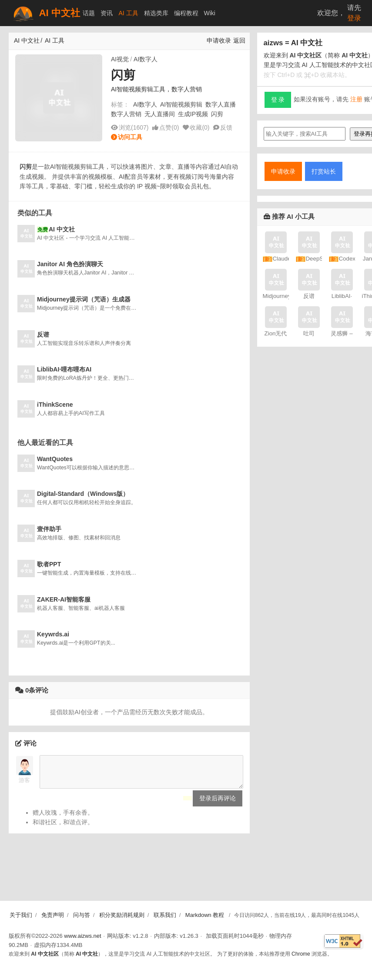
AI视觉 (120, 59)
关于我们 (21, 915)
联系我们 (165, 915)
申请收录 (219, 40)
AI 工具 (128, 13)
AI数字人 (146, 59)
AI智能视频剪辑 (181, 104)
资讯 (107, 13)
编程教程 (186, 13)
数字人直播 (221, 104)
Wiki (210, 13)
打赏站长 (324, 171)
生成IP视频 (193, 114)
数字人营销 (126, 114)
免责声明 (53, 915)
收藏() (199, 127)
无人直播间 (160, 114)
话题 (89, 13)
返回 (239, 40)
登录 (354, 18)
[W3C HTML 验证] (343, 941)
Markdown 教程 (205, 915)
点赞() (169, 127)
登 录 (278, 100)
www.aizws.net (82, 936)
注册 (356, 99)
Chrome (301, 954)
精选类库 (156, 13)
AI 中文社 (46, 13)
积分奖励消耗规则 (122, 915)
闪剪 (217, 114)
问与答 (82, 915)
